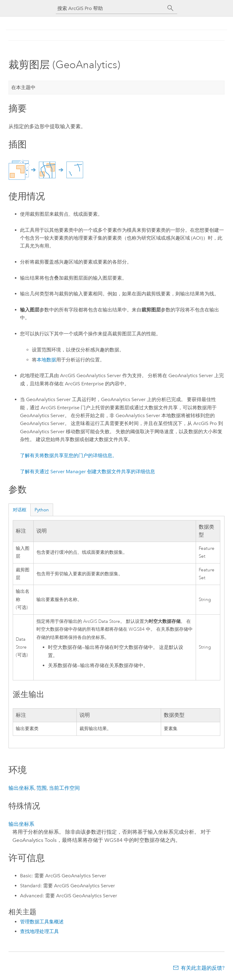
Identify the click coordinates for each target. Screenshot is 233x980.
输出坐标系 (21, 788)
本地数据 (46, 360)
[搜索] (171, 8)
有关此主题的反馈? (203, 968)
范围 (42, 788)
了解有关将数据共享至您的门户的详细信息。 (69, 455)
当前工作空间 (64, 788)
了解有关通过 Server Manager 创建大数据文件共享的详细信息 (88, 472)
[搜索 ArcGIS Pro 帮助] (110, 8)
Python (42, 510)
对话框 (20, 510)
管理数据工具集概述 (42, 922)
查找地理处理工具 (39, 931)
